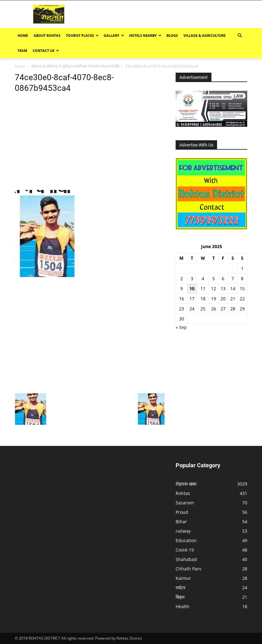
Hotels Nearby (145, 35)
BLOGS (172, 35)
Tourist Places (82, 35)
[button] (240, 36)
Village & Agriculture (205, 35)
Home (23, 35)
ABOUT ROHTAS (47, 35)
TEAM (22, 50)
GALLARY (114, 35)
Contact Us (46, 50)
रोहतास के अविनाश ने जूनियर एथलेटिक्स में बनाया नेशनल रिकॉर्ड (75, 66)
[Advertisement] (182, 14)
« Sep (181, 327)
